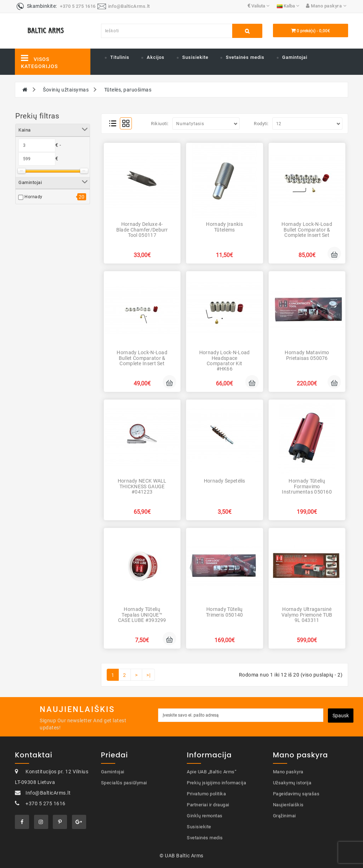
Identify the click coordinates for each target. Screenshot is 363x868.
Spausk (341, 716)
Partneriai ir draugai (208, 805)
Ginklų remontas (205, 816)
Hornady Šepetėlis (225, 481)
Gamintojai (295, 57)
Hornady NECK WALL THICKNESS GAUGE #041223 (142, 486)
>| (148, 675)
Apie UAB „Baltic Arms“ (212, 772)
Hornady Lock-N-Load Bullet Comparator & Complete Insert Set (307, 230)
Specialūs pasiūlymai (124, 783)
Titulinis (120, 57)
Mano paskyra (288, 772)
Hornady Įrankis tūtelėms (224, 227)
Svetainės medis (245, 57)
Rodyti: (261, 124)
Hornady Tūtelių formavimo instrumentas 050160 (307, 486)
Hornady (33, 197)
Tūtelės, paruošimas (128, 90)
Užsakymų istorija (292, 783)
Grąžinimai (284, 816)
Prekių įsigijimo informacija (216, 783)
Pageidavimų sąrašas (296, 794)
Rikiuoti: (160, 124)
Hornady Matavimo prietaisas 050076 (307, 355)
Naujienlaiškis (288, 805)
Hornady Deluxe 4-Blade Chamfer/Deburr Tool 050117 (142, 230)
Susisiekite (195, 57)
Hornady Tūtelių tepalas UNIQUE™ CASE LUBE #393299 (142, 615)
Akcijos (156, 57)
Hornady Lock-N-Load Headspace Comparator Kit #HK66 (225, 361)
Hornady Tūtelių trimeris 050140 (225, 612)
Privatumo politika (206, 794)
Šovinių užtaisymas (66, 90)
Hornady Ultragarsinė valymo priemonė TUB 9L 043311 (307, 615)
